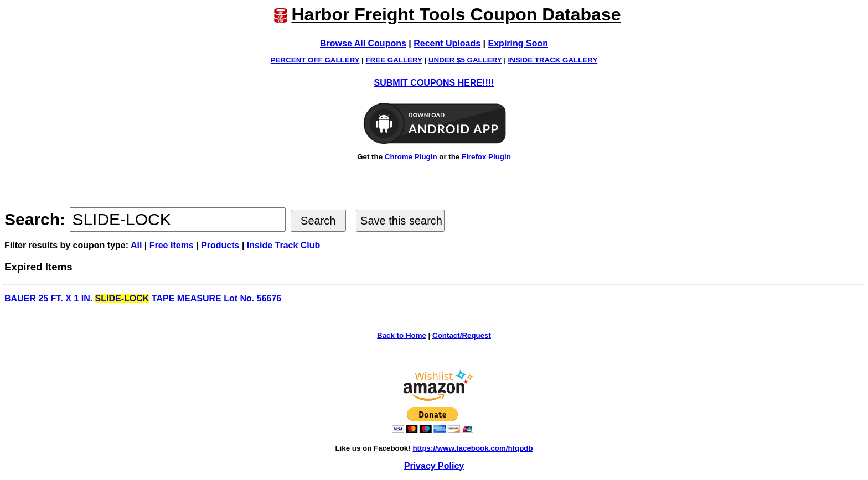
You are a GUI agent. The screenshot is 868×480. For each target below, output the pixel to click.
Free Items (172, 245)
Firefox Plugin (486, 157)
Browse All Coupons (363, 43)
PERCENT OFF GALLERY (315, 60)
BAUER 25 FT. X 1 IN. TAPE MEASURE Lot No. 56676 (143, 298)
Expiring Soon (518, 43)
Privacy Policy (434, 466)
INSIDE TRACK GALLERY (553, 60)
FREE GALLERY (394, 60)
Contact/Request (462, 335)
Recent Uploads (447, 43)
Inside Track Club (283, 245)
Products (220, 245)
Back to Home (402, 335)
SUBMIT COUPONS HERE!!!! (434, 83)
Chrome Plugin (411, 157)
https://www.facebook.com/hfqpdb (472, 448)
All (136, 245)
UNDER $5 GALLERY (465, 60)
